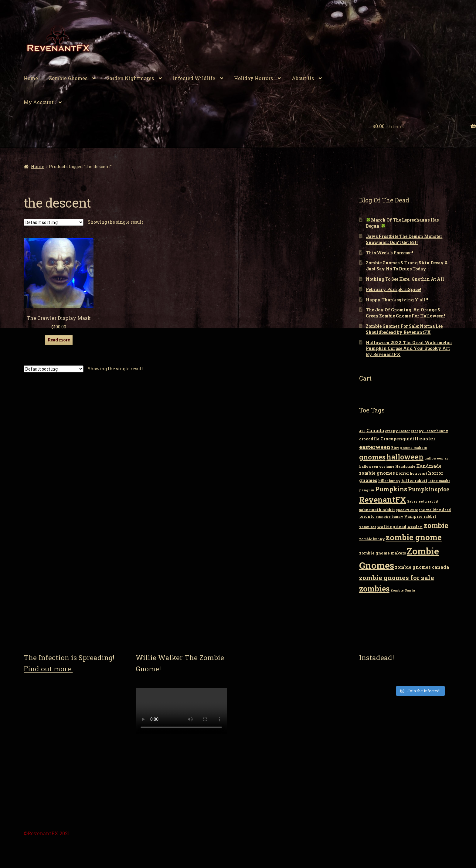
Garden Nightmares (130, 78)
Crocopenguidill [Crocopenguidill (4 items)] (399, 439)
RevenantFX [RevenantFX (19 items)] (383, 500)
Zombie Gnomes (68, 78)
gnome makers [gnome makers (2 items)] (413, 448)
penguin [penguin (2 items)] (367, 490)
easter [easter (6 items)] (427, 438)
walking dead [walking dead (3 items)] (392, 527)
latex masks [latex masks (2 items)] (439, 481)
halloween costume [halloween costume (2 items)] (377, 466)
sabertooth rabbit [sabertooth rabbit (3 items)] (377, 510)
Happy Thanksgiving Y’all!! (397, 300)
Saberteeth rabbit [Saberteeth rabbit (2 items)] (423, 501)
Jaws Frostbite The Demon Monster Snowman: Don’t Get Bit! (404, 239)
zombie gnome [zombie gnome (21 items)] (414, 537)
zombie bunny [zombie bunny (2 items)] (372, 539)
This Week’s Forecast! (389, 253)
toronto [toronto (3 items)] (367, 516)
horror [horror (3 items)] (402, 473)
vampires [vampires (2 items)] (368, 527)
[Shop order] (54, 222)
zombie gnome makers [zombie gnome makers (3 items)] (382, 553)
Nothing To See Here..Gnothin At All (405, 279)
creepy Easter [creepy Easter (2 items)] (397, 431)
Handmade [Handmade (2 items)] (405, 466)
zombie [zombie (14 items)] (436, 525)
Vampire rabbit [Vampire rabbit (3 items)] (420, 516)
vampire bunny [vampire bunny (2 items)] (389, 517)
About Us (303, 78)
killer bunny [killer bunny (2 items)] (389, 481)
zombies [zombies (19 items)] (374, 589)
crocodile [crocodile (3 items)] (369, 439)
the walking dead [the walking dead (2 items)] (435, 510)
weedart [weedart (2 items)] (415, 527)
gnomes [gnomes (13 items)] (372, 457)
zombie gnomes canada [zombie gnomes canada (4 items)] (422, 567)
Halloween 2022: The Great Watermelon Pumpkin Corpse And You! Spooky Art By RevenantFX (409, 349)
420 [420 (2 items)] (362, 431)
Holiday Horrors (253, 78)
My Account (39, 102)
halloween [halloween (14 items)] (405, 457)
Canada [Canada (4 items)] (375, 431)
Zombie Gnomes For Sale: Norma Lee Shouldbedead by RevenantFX (404, 329)
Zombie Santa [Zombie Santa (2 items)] (403, 590)
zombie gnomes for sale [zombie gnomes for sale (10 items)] (397, 578)
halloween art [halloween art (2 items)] (437, 458)
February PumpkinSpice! (393, 289)
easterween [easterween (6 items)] (375, 447)
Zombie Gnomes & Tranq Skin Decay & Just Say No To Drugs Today (407, 266)
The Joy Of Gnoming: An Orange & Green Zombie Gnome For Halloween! (405, 313)
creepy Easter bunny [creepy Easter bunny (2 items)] (429, 431)
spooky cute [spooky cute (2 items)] (407, 510)
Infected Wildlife (194, 78)
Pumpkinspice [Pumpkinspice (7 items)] (429, 489)
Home (31, 78)
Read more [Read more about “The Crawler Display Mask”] (59, 340)
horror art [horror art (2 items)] (418, 473)
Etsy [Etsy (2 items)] (395, 448)
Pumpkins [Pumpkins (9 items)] (391, 489)
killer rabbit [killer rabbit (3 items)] (414, 480)
